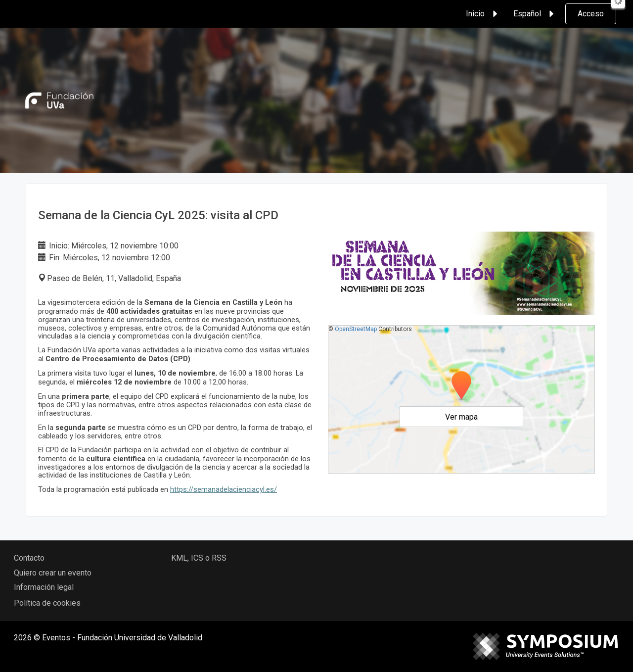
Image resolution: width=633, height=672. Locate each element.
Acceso (591, 14)
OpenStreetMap (356, 329)
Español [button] (535, 14)
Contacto (29, 558)
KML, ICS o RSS (199, 558)
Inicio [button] (483, 14)
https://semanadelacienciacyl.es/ (224, 489)
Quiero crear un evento (53, 573)
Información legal (44, 587)
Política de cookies (47, 603)
